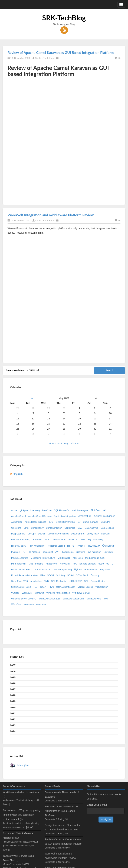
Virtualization (102, 587)
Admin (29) (22, 765)
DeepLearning (18, 534)
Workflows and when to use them (21, 792)
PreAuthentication (42, 570)
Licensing (35, 510)
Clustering (16, 528)
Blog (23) (18, 474)
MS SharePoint (19, 564)
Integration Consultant (102, 546)
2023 (13, 725)
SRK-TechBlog (64, 18)
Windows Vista (94, 599)
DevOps (32, 534)
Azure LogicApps (20, 510)
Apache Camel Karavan (40, 516)
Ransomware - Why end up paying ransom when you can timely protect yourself (22, 815)
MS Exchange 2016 (95, 558)
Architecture (85, 516)
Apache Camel (19, 516)
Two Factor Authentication (63, 587)
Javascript (48, 552)
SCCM (50, 575)
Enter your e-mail (97, 805)
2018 (13, 695)
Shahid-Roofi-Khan (45, 58)
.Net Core (96, 510)
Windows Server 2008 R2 (24, 599)
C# (79, 522)
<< (32, 398)
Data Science (107, 528)
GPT (83, 540)
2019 (13, 701)
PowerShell (25, 570)
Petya (14, 570)
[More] (6, 804)
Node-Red (104, 564)
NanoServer (52, 564)
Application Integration (65, 516)
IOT (25, 552)
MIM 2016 (78, 558)
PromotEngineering (62, 570)
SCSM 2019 (82, 575)
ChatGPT (105, 522)
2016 (13, 683)
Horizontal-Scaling (56, 546)
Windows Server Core (74, 599)
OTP (114, 564)
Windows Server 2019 (50, 599)
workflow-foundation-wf (35, 605)
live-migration (94, 552)
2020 (13, 707)
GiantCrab (73, 540)
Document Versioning (58, 534)
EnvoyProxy (93, 534)
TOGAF (43, 587)
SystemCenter (98, 581)
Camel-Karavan (91, 522)
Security (95, 575)
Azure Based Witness (35, 522)
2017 (13, 689)
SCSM (70, 575)
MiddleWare (64, 558)
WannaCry (27, 593)
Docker (42, 534)
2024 (13, 731)
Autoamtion (17, 522)
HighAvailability (19, 546)
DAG (80, 528)
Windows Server (81, 593)
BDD (51, 522)
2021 (13, 713)
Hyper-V (81, 546)
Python (78, 569)
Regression (106, 570)
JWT (58, 552)
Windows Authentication (58, 593)
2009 (13, 671)
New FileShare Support (84, 564)
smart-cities (36, 581)
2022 (13, 719)
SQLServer (76, 581)
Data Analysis (91, 528)
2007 (13, 665)
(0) (118, 58)
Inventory (16, 552)
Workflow (16, 604)
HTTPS (71, 546)
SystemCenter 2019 (21, 587)
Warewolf (39, 593)
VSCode (15, 593)
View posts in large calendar (64, 443)
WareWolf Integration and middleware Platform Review (51, 215)
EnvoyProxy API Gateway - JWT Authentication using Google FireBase (62, 811)
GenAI (47, 540)
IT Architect (35, 552)
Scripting (60, 575)
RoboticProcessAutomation (25, 575)
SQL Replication (59, 581)
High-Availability (36, 546)
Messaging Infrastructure (43, 558)
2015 (13, 677)
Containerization (54, 528)
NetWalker (65, 564)
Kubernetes (68, 552)
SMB (46, 581)
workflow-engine (80, 510)
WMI (106, 599)
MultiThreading (36, 564)
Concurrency (37, 528)
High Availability (95, 540)
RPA (43, 575)
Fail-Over (106, 534)
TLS (35, 587)
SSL (86, 581)
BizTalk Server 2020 (65, 522)
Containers (70, 528)
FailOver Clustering (21, 540)
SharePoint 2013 (19, 581)
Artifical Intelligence (105, 516)
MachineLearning (20, 558)
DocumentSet (78, 534)
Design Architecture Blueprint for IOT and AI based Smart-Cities (62, 827)
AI (104, 510)
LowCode (47, 510)
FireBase (37, 540)
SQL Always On (62, 510)
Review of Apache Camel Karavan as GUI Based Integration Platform (61, 53)
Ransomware (91, 570)
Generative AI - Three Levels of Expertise (62, 794)
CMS (26, 528)
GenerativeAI (59, 540)
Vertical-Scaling (85, 587)
